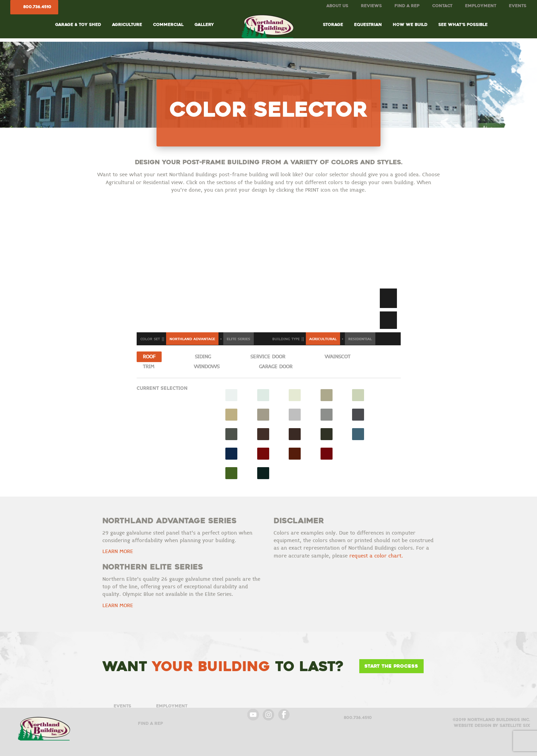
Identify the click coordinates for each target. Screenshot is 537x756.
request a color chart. (376, 556)
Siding (203, 357)
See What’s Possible (463, 24)
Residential (360, 339)
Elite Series (239, 339)
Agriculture (127, 24)
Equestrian (368, 24)
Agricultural (323, 339)
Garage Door (276, 367)
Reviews (371, 6)
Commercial (168, 24)
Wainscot (338, 357)
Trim (149, 367)
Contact (442, 6)
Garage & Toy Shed (78, 24)
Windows (207, 367)
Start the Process (391, 666)
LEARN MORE (118, 552)
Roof (149, 357)
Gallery (204, 24)
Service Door (268, 357)
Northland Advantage (192, 339)
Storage (333, 24)
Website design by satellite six (492, 725)
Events (518, 6)
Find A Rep (407, 6)
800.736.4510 (37, 7)
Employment (481, 6)
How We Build (410, 24)
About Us (337, 6)
